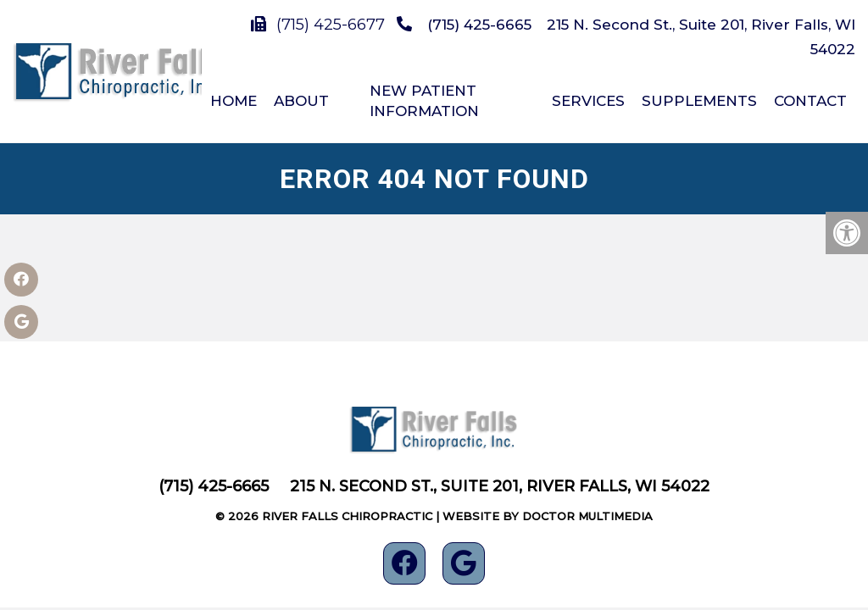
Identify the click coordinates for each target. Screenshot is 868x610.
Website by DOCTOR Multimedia (548, 516)
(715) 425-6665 (479, 25)
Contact (810, 101)
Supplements (699, 101)
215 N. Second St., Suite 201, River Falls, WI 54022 (500, 486)
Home (234, 101)
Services (588, 101)
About (301, 101)
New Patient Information (424, 101)
